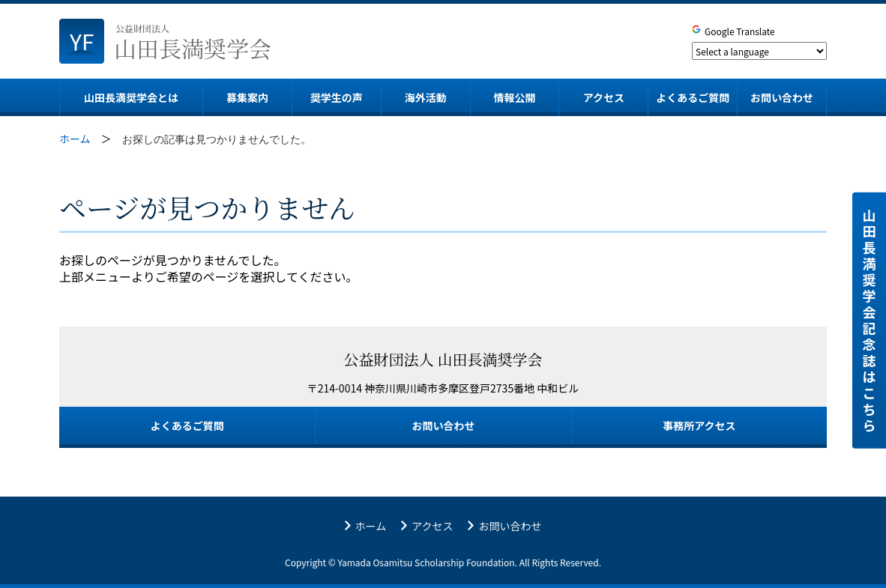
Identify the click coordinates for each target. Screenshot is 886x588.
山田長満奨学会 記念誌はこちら (870, 319)
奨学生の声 (337, 97)
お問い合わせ (782, 97)
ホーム (371, 526)
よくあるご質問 (693, 97)
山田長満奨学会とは (131, 97)
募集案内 (247, 97)
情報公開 (515, 97)
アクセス (604, 97)
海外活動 (426, 97)
